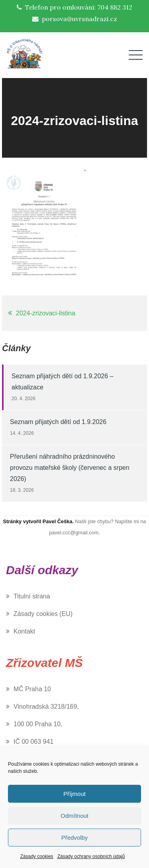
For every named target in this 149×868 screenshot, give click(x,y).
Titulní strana (32, 596)
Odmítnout (74, 816)
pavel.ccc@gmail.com (74, 533)
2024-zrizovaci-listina (45, 313)
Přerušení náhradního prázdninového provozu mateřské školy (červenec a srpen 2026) (70, 468)
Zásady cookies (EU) (43, 614)
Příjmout (75, 794)
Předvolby (74, 838)
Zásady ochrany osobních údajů (91, 856)
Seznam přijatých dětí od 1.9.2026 (58, 422)
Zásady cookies (37, 856)
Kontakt (24, 631)
